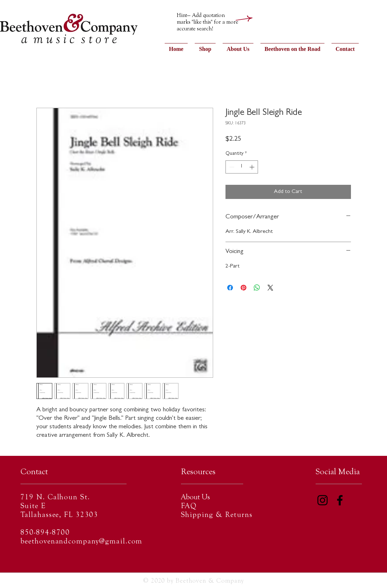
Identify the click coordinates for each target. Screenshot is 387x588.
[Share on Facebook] (230, 288)
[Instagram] (322, 500)
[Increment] (253, 167)
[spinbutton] (242, 167)
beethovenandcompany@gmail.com (82, 542)
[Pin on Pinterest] (244, 288)
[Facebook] (340, 500)
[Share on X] (270, 288)
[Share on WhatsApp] (257, 288)
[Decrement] (231, 167)
